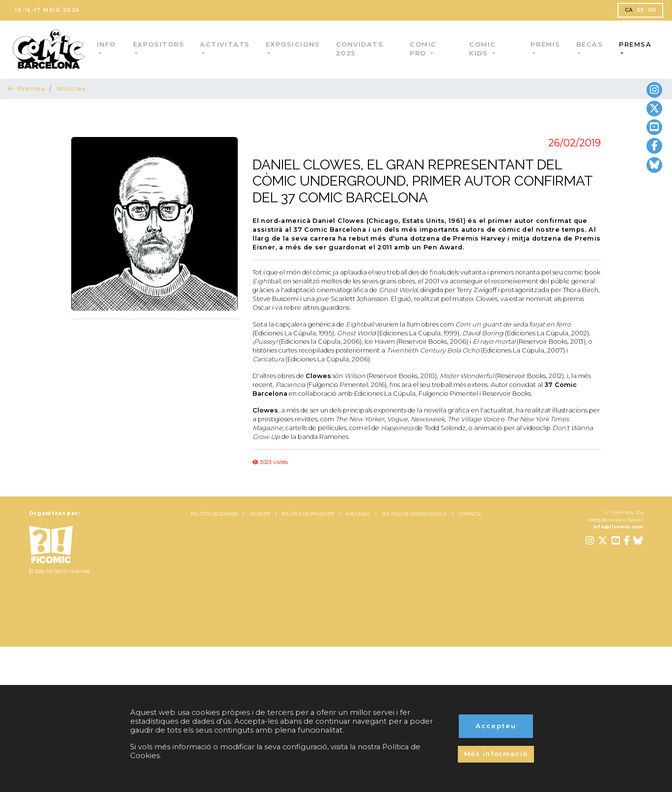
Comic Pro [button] (424, 49)
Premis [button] (546, 44)
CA (629, 10)
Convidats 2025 (361, 49)
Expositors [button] (160, 44)
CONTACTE (470, 514)
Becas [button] (590, 44)
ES (641, 10)
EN (652, 10)
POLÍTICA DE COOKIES (214, 514)
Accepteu (496, 726)
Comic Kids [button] (483, 49)
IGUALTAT (260, 514)
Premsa (27, 89)
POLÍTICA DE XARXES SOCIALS (414, 514)
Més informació (496, 754)
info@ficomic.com (618, 527)
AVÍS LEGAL (358, 514)
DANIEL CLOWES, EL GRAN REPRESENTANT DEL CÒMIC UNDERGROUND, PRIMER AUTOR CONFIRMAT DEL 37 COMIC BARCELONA (422, 181)
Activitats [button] (226, 44)
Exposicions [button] (294, 44)
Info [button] (108, 44)
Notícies (71, 89)
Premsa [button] (635, 44)
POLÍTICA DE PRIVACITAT (308, 514)
